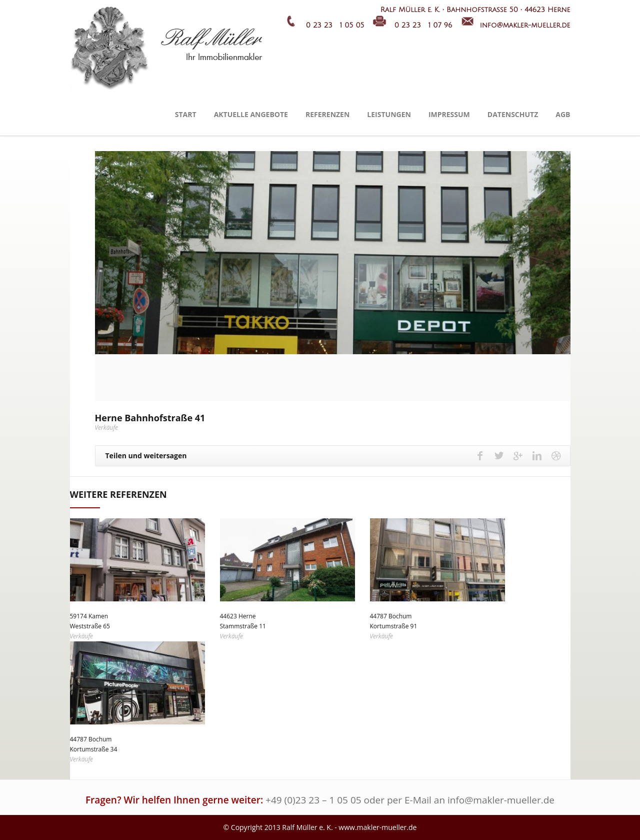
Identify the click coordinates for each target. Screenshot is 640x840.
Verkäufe (107, 428)
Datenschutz (513, 114)
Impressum (449, 114)
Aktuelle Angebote (251, 114)
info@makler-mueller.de (501, 800)
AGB (563, 114)
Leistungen (389, 114)
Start (186, 114)
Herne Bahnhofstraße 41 (150, 418)
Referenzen (327, 114)
